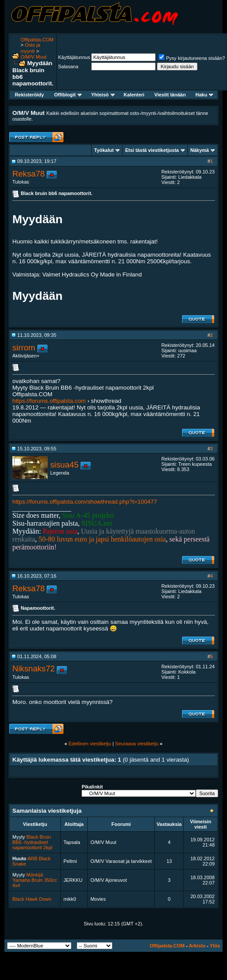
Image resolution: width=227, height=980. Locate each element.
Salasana (68, 66)
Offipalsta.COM (37, 40)
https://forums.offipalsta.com (49, 401)
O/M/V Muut (34, 57)
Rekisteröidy (30, 95)
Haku (204, 95)
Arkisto (197, 946)
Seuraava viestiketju (137, 744)
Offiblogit (68, 95)
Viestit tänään (170, 95)
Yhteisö (103, 95)
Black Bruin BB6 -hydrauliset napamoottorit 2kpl (32, 842)
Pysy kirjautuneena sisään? (192, 58)
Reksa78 (29, 174)
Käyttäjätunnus (74, 57)
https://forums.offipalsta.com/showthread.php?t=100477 (85, 502)
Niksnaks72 (33, 669)
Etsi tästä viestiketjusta (152, 150)
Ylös (215, 946)
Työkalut (104, 150)
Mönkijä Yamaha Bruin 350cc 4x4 (35, 880)
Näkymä (200, 150)
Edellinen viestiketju (90, 744)
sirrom (24, 348)
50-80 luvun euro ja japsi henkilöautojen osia (102, 539)
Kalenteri (134, 95)
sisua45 (64, 465)
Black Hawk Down (32, 899)
